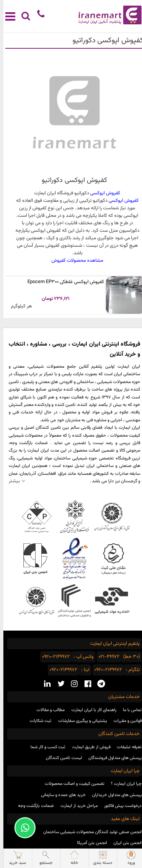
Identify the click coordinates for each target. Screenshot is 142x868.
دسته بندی (99, 858)
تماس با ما (129, 710)
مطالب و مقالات (47, 710)
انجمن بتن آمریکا (89, 843)
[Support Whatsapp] (22, 828)
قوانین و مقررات (124, 721)
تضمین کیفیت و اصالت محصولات (71, 784)
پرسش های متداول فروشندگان (112, 758)
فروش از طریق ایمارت (88, 747)
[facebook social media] (85, 684)
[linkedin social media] (44, 684)
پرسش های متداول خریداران (113, 795)
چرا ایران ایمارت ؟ (123, 784)
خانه (71, 858)
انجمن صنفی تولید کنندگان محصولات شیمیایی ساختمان (89, 832)
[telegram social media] (98, 684)
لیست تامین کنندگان (60, 758)
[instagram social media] (71, 684)
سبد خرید (14, 858)
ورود (128, 858)
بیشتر (11, 481)
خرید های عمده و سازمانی (60, 795)
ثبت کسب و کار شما (45, 747)
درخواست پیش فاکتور (119, 806)
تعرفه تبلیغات (126, 747)
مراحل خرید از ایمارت (76, 806)
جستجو (43, 858)
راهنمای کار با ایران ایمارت (91, 710)
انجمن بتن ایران (124, 843)
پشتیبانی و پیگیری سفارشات (79, 721)
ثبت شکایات (37, 721)
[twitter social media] (58, 684)
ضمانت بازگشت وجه (32, 806)
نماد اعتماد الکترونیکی (71, 559)
